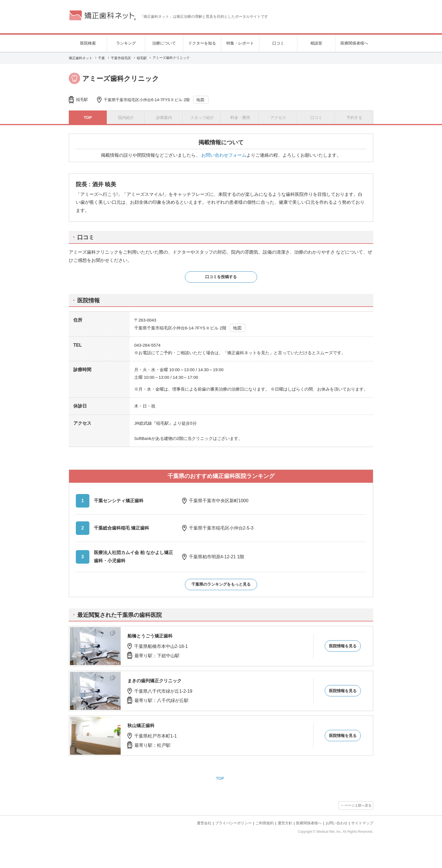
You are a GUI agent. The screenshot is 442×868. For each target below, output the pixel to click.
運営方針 (285, 823)
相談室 (316, 43)
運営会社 (204, 823)
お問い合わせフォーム (224, 155)
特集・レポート (240, 43)
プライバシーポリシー (233, 823)
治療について (164, 43)
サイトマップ (362, 823)
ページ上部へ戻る (358, 805)
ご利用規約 (265, 823)
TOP (220, 778)
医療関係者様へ (354, 43)
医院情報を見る (343, 646)
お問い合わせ (337, 823)
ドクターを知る (202, 43)
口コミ (278, 43)
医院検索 (88, 43)
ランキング (126, 43)
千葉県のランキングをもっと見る (221, 584)
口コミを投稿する (221, 277)
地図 (201, 100)
